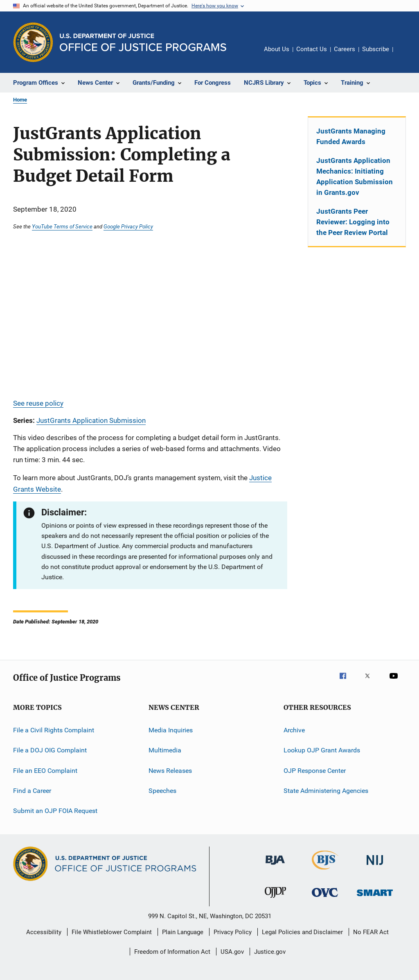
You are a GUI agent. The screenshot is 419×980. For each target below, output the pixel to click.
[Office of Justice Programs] (33, 42)
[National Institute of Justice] (375, 866)
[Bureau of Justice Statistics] (325, 871)
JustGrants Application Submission (91, 420)
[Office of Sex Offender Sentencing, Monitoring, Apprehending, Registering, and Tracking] (375, 898)
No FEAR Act (371, 932)
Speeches (162, 791)
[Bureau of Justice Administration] (275, 866)
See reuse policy (38, 403)
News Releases (170, 770)
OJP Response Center (315, 770)
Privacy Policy (233, 932)
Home (20, 100)
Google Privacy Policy (128, 226)
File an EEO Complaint (45, 770)
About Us (277, 49)
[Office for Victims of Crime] (325, 898)
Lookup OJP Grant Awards (322, 750)
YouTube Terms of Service (62, 226)
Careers (345, 49)
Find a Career (32, 791)
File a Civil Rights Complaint (54, 730)
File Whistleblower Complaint (112, 932)
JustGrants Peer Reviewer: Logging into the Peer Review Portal (353, 222)
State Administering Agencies (326, 791)
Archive (294, 730)
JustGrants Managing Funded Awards (351, 136)
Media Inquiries (171, 730)
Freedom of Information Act (172, 952)
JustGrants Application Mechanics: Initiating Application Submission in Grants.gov (355, 176)
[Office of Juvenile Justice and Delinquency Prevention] (275, 899)
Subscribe (376, 49)
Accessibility (44, 932)
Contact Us (312, 49)
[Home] (143, 42)
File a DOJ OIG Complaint (50, 750)
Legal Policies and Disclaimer (302, 932)
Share (406, 55)
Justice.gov (270, 952)
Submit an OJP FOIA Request (55, 811)
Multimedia (165, 750)
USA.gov (232, 952)
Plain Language (183, 932)
